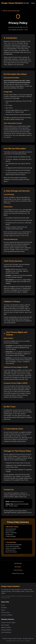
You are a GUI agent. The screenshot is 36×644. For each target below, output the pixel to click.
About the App (18, 563)
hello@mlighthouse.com (17, 502)
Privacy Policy (5, 612)
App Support (18, 567)
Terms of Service (18, 570)
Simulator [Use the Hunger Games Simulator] (27, 3)
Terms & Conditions (7, 615)
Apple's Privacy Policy (22, 236)
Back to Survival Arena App (10, 11)
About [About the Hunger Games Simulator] (33, 3)
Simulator (4, 608)
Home (3, 605)
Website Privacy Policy (18, 573)
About (3, 610)
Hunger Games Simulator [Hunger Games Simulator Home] (12, 3)
